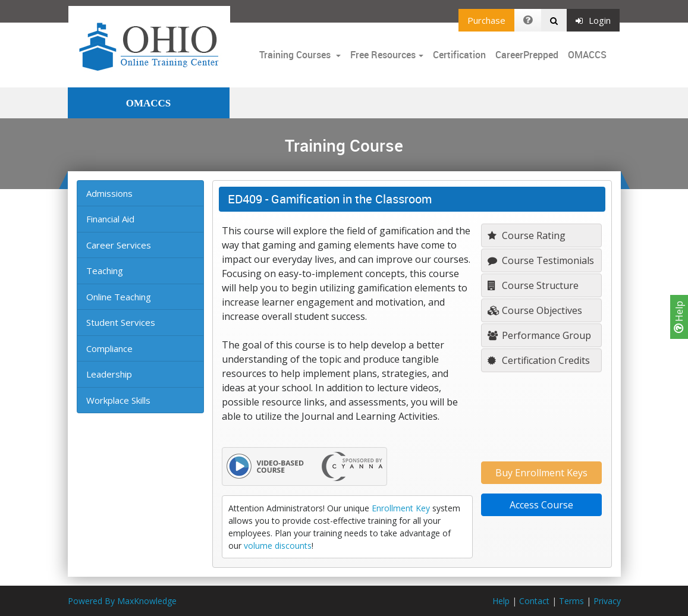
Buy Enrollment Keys (541, 473)
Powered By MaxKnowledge (122, 601)
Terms (571, 601)
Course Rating (527, 235)
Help (679, 317)
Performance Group (539, 335)
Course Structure (533, 285)
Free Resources (383, 55)
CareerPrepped (527, 55)
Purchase (486, 20)
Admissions (109, 193)
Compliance (109, 348)
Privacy (607, 601)
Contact (534, 601)
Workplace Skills (118, 400)
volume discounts (278, 546)
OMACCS (587, 55)
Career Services (119, 245)
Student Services (121, 322)
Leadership (109, 374)
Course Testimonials (541, 260)
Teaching (105, 271)
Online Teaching (119, 297)
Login (593, 20)
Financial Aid (110, 219)
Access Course (541, 505)
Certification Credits (539, 360)
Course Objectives (535, 310)
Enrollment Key (401, 508)
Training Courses (296, 55)
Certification (459, 55)
